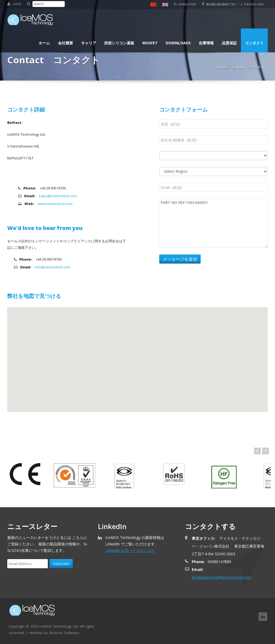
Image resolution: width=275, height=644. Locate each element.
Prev (257, 451)
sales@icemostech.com (58, 196)
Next (265, 451)
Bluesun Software (64, 633)
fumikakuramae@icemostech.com (221, 577)
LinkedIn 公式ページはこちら (130, 550)
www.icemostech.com (55, 204)
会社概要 (66, 40)
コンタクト (254, 40)
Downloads (178, 40)
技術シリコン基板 (119, 40)
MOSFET (150, 40)
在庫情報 (206, 40)
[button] (137, 363)
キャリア (89, 40)
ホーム (44, 40)
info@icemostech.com (53, 267)
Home (222, 67)
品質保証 (229, 40)
